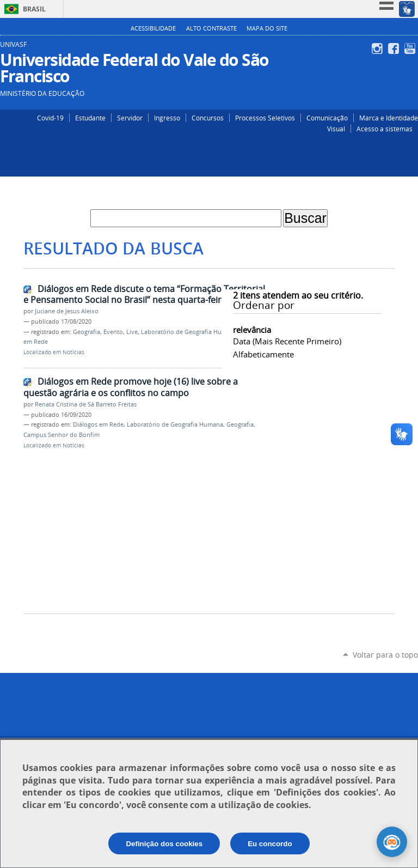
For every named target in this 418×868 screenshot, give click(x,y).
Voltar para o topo (385, 655)
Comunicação (327, 118)
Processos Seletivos (265, 118)
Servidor (130, 118)
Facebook (395, 48)
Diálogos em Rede (98, 424)
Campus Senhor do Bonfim (62, 435)
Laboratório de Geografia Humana (189, 332)
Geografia (87, 332)
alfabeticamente (263, 354)
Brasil (34, 9)
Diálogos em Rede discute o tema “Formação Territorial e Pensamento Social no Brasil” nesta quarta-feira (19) (144, 295)
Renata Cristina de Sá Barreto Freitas (86, 404)
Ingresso (167, 118)
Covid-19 (50, 118)
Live (132, 332)
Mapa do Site (267, 28)
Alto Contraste (211, 28)
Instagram (379, 48)
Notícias (73, 352)
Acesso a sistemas (385, 129)
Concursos (208, 118)
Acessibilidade (153, 28)
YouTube (411, 48)
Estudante (90, 118)
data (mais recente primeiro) (287, 341)
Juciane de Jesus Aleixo (67, 311)
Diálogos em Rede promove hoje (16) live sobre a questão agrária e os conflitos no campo (131, 387)
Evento (113, 332)
